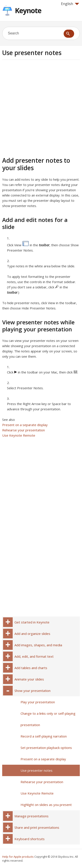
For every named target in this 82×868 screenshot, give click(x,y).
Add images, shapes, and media (38, 645)
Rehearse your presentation (24, 430)
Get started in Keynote (32, 622)
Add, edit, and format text (34, 656)
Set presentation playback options (46, 748)
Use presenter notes (37, 770)
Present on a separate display (25, 425)
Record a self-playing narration (44, 736)
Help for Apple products (18, 857)
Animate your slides (29, 679)
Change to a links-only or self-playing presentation (48, 719)
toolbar (44, 245)
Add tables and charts (31, 668)
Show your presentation (32, 691)
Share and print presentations (37, 827)
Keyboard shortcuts (30, 839)
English (70, 4)
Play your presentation (38, 702)
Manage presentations (31, 816)
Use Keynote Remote (19, 435)
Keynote (28, 10)
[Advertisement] (41, 108)
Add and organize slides (32, 634)
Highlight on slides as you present (46, 805)
